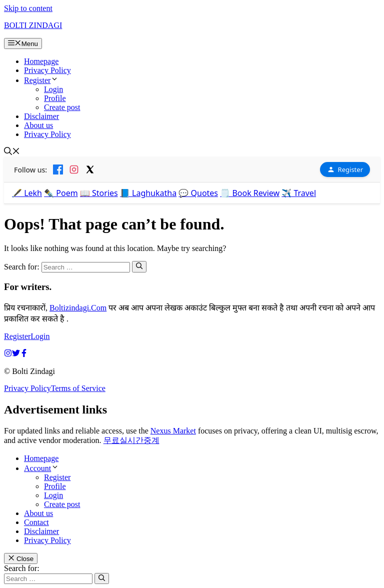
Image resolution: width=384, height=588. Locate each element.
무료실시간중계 (131, 440)
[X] (90, 169)
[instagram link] (8, 354)
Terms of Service (78, 388)
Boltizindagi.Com (78, 308)
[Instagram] (74, 169)
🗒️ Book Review (250, 193)
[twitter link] (16, 354)
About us (38, 125)
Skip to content (28, 8)
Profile (55, 98)
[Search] (139, 266)
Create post (62, 107)
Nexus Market (173, 431)
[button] (12, 152)
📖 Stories (99, 193)
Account (41, 468)
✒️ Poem (61, 193)
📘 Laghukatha (148, 193)
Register (41, 80)
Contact (36, 522)
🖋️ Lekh (27, 193)
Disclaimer (41, 116)
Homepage (41, 61)
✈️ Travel (299, 193)
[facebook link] (24, 354)
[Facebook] (58, 169)
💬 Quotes (198, 193)
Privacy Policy (47, 70)
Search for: (22, 568)
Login (53, 89)
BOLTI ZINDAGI (33, 25)
